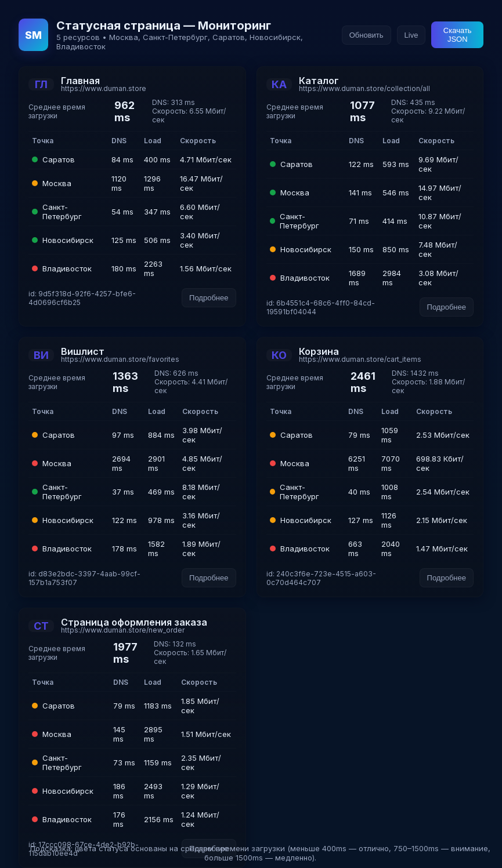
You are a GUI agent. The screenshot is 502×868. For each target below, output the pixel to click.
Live (411, 35)
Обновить (366, 35)
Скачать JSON (458, 35)
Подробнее (209, 298)
